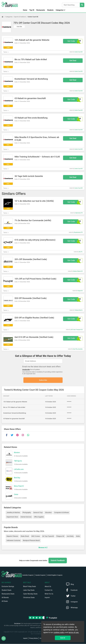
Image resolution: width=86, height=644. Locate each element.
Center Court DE (33, 17)
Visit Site (19, 27)
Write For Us (49, 594)
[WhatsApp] (4, 638)
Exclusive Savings (8, 587)
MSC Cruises (36, 536)
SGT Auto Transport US (77, 330)
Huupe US (80, 291)
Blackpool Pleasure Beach (31, 541)
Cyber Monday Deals (30, 594)
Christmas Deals (29, 598)
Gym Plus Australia (78, 349)
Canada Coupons (40, 575)
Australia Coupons (28, 575)
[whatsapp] (28, 435)
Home (25, 10)
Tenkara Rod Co (79, 310)
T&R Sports (18, 461)
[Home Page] (4, 17)
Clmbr (16, 495)
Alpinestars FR (79, 213)
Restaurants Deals (8, 594)
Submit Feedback (58, 561)
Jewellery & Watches (13, 513)
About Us (48, 587)
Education (48, 513)
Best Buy (17, 478)
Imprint (47, 598)
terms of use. (74, 632)
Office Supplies (39, 517)
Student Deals (7, 590)
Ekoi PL (81, 252)
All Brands (5, 598)
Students (50, 10)
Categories (60, 10)
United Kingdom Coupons (55, 575)
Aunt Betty (70, 536)
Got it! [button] (63, 638)
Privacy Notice (34, 638)
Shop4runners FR (78, 232)
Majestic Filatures (12, 536)
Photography (27, 513)
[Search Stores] (82, 5)
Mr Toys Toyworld (48, 536)
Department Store (12, 517)
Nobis (78, 536)
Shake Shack (25, 536)
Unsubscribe (26, 370)
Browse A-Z (43, 548)
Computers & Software (61, 513)
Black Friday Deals (30, 587)
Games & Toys (38, 513)
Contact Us (49, 590)
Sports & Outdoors (20, 17)
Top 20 (32, 10)
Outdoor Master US (78, 271)
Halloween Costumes (13, 541)
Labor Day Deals (29, 590)
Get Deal (73, 61)
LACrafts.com (19, 469)
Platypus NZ (60, 536)
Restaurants (41, 10)
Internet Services (26, 517)
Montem (17, 453)
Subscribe (43, 380)
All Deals (5, 601)
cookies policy (59, 632)
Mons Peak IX (19, 486)
